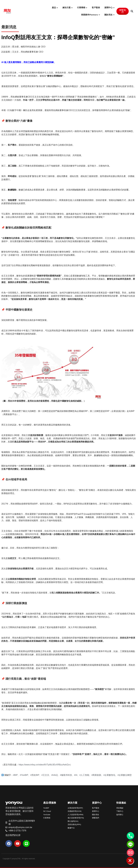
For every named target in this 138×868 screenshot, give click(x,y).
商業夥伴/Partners (90, 15)
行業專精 (81, 8)
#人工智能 (84, 775)
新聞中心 (108, 8)
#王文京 (45, 775)
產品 (54, 8)
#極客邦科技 (66, 775)
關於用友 (108, 15)
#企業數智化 (109, 775)
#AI (76, 775)
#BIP (15, 775)
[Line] (130, 844)
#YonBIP (24, 775)
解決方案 (67, 8)
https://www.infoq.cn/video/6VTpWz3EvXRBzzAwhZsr (44, 765)
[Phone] (130, 836)
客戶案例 (96, 8)
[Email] (130, 853)
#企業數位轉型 (125, 775)
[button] (132, 11)
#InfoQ (55, 775)
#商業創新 (96, 775)
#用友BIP (35, 775)
